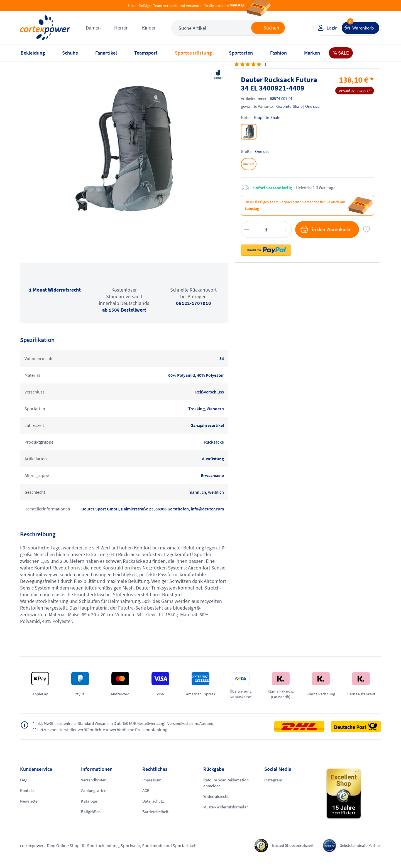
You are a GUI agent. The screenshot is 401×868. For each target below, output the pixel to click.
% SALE (341, 53)
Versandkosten (95, 786)
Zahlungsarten (95, 797)
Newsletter (30, 807)
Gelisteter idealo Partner (358, 852)
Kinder (149, 28)
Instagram (274, 786)
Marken (312, 53)
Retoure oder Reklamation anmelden (228, 789)
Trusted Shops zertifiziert (286, 852)
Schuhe (70, 53)
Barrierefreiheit (157, 818)
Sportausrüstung (193, 53)
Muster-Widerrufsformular (228, 813)
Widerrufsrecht (217, 803)
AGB (146, 797)
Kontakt (27, 797)
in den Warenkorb (325, 229)
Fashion (278, 53)
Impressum (153, 786)
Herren (121, 28)
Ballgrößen (91, 818)
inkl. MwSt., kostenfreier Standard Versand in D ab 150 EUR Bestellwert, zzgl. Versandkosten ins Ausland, (122, 726)
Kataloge (89, 807)
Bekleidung (33, 53)
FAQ (24, 786)
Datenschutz (154, 807)
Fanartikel (106, 53)
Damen (93, 28)
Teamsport (146, 53)
